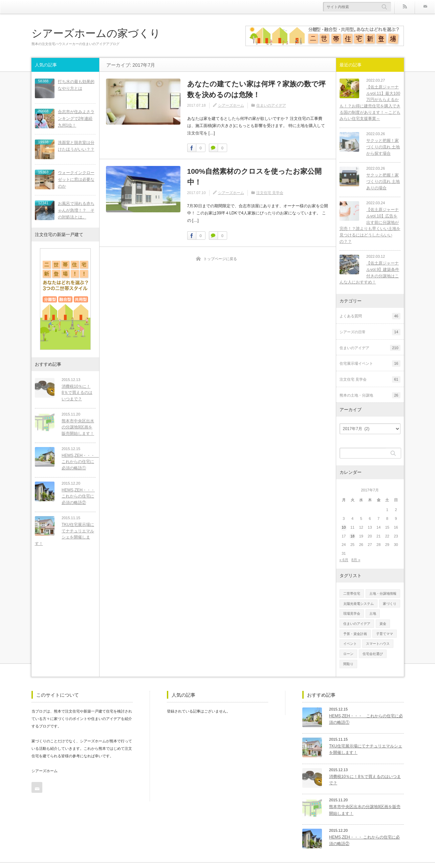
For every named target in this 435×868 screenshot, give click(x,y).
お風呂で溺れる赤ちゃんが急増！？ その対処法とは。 (76, 208)
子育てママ (385, 627)
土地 (373, 607)
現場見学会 (352, 607)
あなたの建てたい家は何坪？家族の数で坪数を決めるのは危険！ (256, 89)
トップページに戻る (220, 259)
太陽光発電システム (358, 597)
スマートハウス (378, 638)
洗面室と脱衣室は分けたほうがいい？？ (76, 145)
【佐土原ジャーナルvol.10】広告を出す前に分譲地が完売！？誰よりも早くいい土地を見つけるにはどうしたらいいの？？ (370, 222)
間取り (348, 658)
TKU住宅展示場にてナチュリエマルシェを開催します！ (63, 532)
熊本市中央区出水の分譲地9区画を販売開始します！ (77, 425)
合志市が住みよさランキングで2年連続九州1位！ (76, 118)
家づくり (390, 597)
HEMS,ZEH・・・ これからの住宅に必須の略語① (78, 460)
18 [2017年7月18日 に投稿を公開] (352, 530)
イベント (350, 638)
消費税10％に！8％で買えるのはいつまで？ (77, 391)
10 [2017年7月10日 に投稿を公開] (344, 521)
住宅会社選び (373, 647)
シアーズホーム (231, 105)
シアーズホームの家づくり (96, 33)
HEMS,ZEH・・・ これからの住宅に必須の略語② (76, 494)
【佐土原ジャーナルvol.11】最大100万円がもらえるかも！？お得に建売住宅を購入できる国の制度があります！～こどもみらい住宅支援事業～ (370, 103)
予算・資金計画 (355, 627)
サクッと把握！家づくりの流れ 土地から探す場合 (381, 147)
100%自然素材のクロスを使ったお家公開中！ (255, 177)
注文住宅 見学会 (270, 193)
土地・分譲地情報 (383, 587)
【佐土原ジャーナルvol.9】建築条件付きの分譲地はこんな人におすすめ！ (368, 267)
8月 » (356, 553)
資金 (383, 617)
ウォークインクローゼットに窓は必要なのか (76, 178)
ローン (348, 647)
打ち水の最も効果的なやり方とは (76, 85)
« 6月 (344, 553)
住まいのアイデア (271, 105)
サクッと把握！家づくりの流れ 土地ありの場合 (381, 181)
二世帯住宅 (352, 587)
